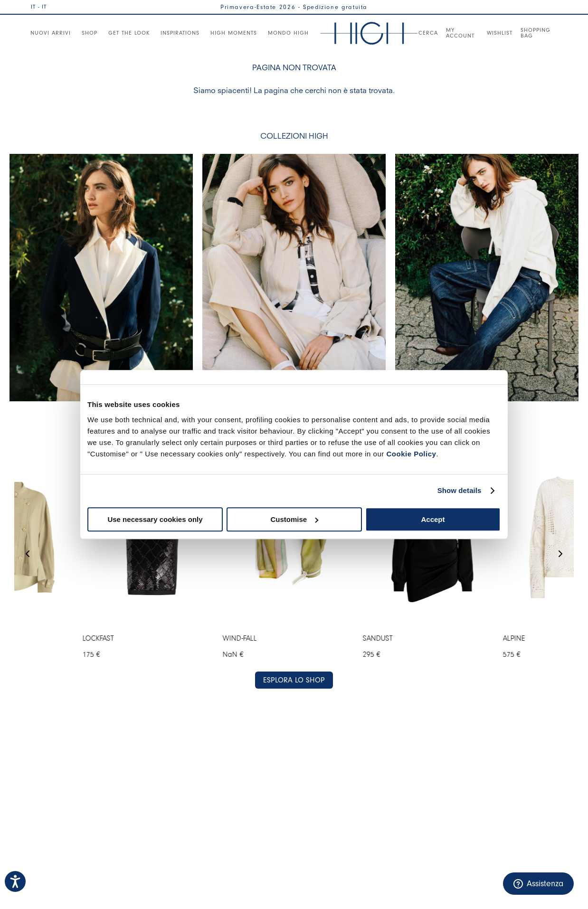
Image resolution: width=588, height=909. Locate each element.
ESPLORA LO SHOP (294, 680)
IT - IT (39, 7)
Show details (460, 490)
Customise (294, 519)
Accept (433, 519)
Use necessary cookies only (155, 519)
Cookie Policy (411, 454)
